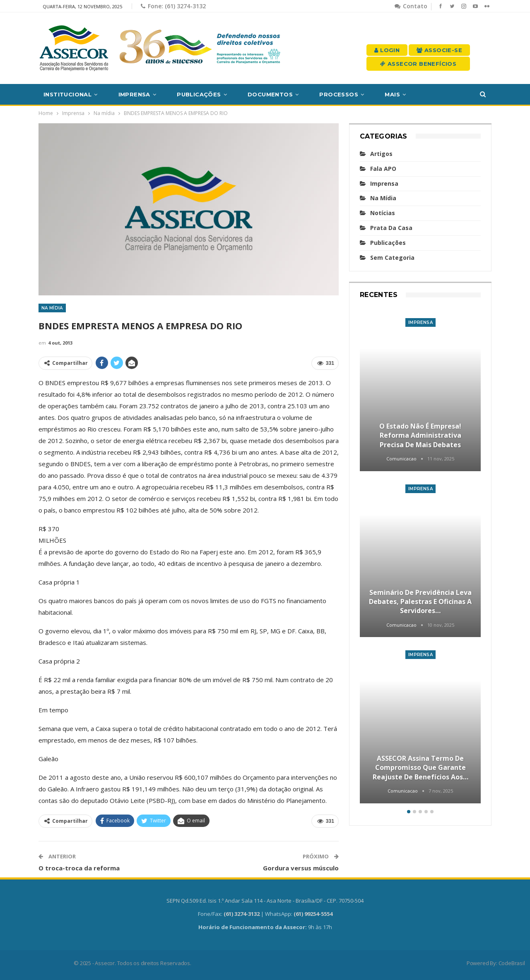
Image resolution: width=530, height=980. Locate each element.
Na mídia (52, 308)
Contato (411, 6)
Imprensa (134, 94)
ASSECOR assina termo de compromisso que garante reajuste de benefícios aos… (420, 768)
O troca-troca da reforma (79, 868)
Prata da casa (391, 228)
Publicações (199, 94)
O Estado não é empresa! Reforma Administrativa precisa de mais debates (420, 435)
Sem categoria (392, 258)
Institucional (67, 94)
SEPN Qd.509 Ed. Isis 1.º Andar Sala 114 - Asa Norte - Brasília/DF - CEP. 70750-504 (265, 901)
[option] (420, 557)
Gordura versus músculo (301, 868)
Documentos (270, 94)
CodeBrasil (512, 963)
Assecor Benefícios (418, 64)
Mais (392, 94)
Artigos (381, 154)
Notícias (383, 213)
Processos (339, 94)
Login (387, 50)
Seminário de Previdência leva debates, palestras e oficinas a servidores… (420, 602)
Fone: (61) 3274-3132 (173, 6)
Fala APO (383, 169)
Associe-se (439, 50)
